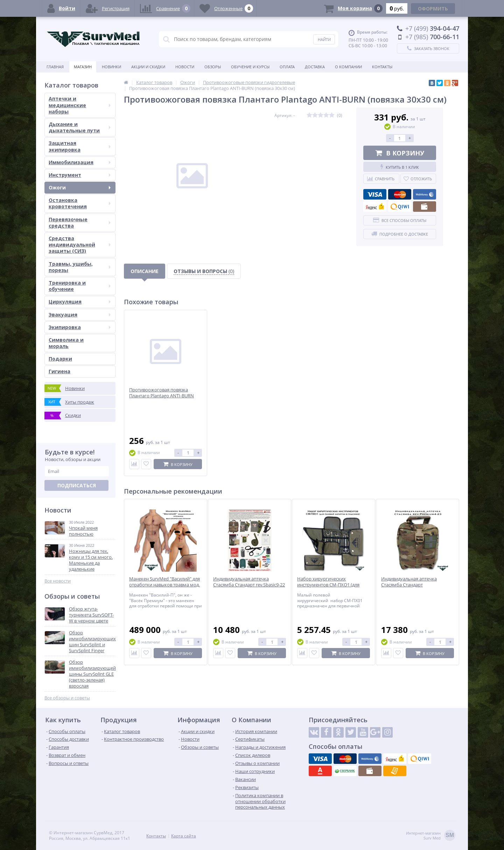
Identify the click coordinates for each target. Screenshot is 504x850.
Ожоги (80, 187)
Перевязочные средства (80, 222)
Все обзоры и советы (67, 698)
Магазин (83, 67)
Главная (55, 67)
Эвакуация (80, 315)
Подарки (60, 359)
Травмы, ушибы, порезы (80, 267)
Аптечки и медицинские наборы (80, 105)
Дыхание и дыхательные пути (80, 127)
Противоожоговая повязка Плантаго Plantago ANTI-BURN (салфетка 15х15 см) (162, 396)
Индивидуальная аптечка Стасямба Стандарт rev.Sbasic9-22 (249, 582)
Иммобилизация (80, 162)
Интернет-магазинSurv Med (431, 836)
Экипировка (80, 327)
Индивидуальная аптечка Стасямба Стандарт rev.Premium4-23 (409, 585)
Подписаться (77, 485)
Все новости (58, 581)
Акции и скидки (148, 67)
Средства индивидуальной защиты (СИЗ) (80, 245)
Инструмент (80, 175)
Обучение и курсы (250, 67)
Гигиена (59, 371)
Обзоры (213, 67)
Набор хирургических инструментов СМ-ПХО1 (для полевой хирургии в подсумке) (331, 585)
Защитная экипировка (80, 146)
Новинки (111, 67)
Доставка (315, 67)
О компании (348, 67)
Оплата (287, 67)
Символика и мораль (66, 343)
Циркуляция (80, 302)
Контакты (382, 67)
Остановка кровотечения (80, 203)
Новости (185, 67)
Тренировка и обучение (80, 286)
